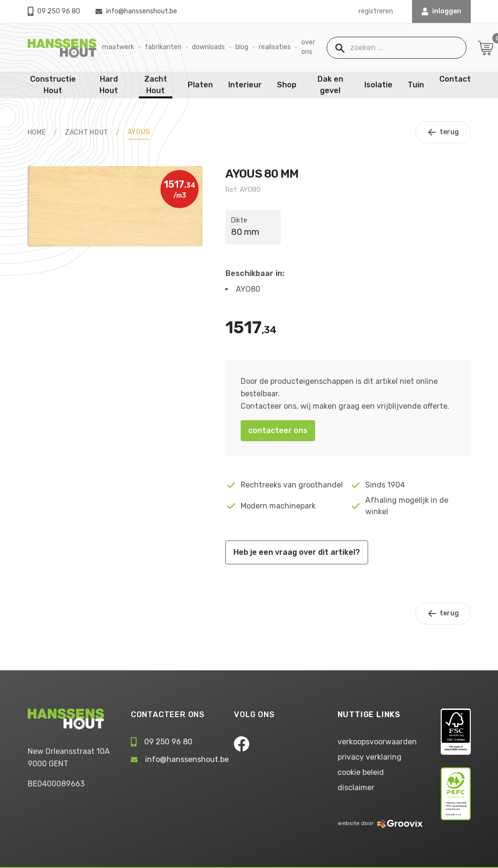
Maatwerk (118, 47)
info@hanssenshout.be (136, 11)
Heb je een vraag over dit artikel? (297, 552)
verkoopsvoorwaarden (377, 742)
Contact (455, 79)
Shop (287, 85)
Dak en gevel (330, 85)
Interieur (245, 85)
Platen (200, 85)
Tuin (416, 85)
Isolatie (378, 85)
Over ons (308, 47)
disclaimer (356, 788)
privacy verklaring (370, 757)
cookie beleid (361, 772)
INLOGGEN (441, 11)
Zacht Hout (156, 85)
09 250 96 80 (54, 11)
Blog (242, 47)
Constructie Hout (53, 85)
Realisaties (275, 47)
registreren (376, 11)
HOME (37, 132)
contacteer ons (278, 430)
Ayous (139, 132)
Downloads (208, 47)
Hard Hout (109, 85)
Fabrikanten (163, 47)
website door (380, 823)
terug (443, 132)
